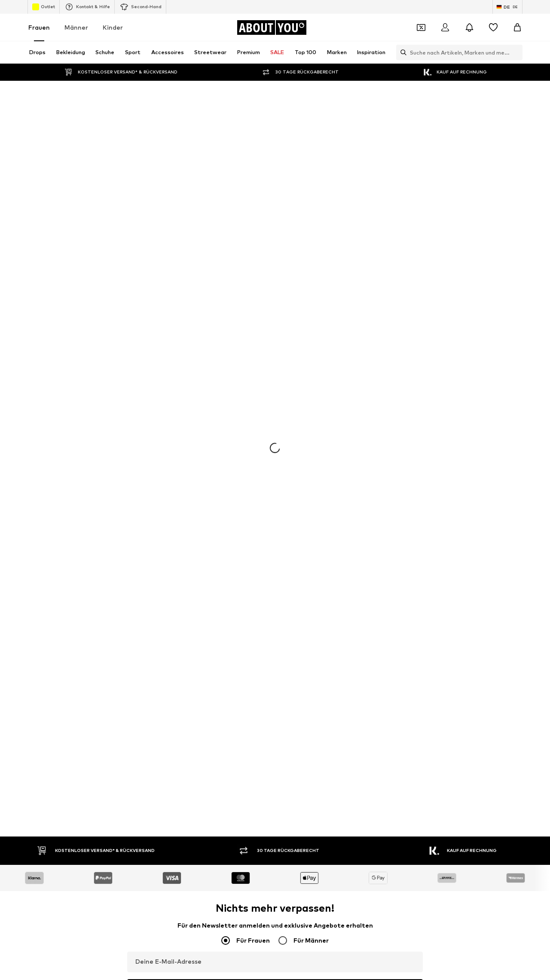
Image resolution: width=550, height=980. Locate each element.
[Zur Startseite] (272, 27)
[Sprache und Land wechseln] (507, 7)
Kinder (113, 27)
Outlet (44, 7)
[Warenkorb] (517, 27)
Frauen (39, 27)
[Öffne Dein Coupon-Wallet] (421, 27)
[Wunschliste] (493, 27)
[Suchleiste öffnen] (401, 52)
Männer (76, 27)
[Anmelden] (445, 27)
